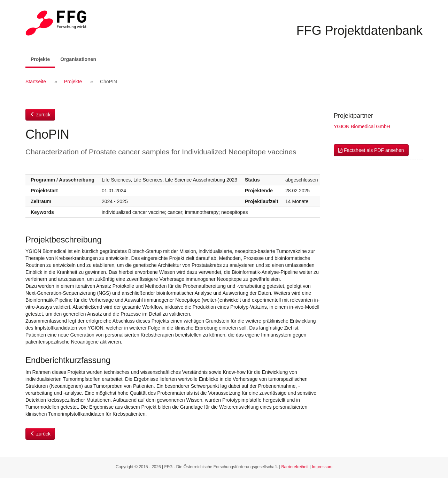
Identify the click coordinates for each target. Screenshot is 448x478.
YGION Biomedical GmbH (362, 126)
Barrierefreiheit (295, 467)
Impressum (322, 467)
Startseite (36, 82)
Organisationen (78, 59)
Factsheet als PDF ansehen (371, 150)
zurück (40, 115)
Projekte (43, 59)
